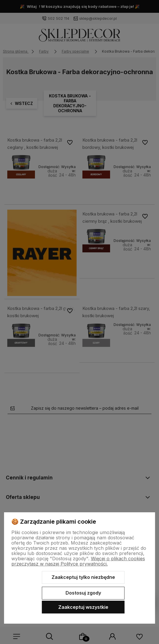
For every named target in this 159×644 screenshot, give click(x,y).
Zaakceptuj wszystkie (83, 607)
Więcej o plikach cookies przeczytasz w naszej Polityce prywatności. (78, 561)
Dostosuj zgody (83, 593)
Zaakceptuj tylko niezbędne (83, 577)
